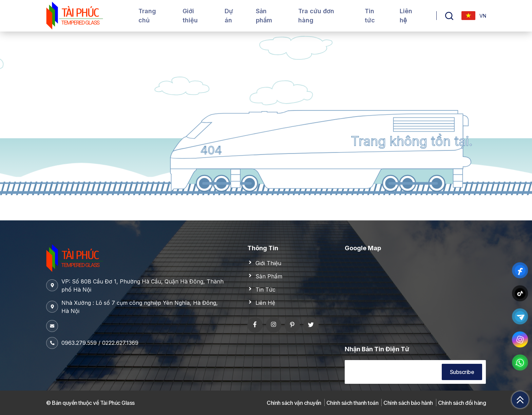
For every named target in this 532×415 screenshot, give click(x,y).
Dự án (229, 16)
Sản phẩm (264, 16)
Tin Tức (265, 290)
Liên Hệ (265, 303)
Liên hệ (406, 16)
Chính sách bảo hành (408, 403)
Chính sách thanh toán (353, 403)
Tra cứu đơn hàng (316, 16)
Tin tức (370, 16)
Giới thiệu (190, 16)
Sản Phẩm (269, 276)
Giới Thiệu (268, 263)
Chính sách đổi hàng (462, 403)
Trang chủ (147, 16)
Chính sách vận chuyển (294, 403)
